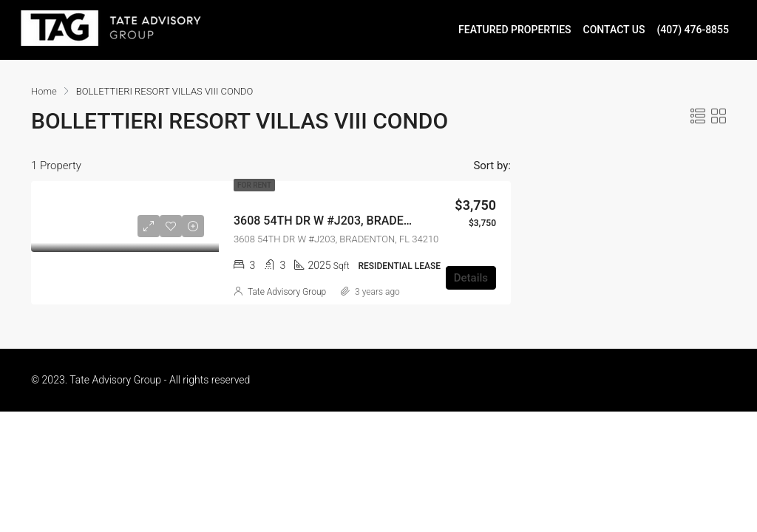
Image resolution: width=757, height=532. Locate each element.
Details (471, 278)
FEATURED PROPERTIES (515, 30)
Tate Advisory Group (287, 292)
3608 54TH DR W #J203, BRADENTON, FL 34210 (362, 221)
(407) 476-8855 (693, 30)
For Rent (254, 185)
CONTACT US (614, 30)
